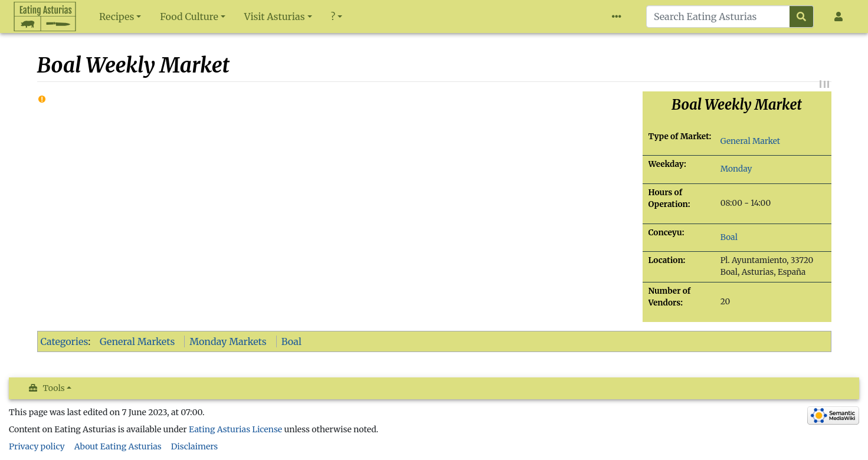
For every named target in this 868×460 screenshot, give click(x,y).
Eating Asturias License (235, 429)
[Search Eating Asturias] (718, 17)
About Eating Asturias (118, 446)
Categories (65, 341)
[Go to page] (802, 17)
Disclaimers (195, 446)
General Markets (137, 341)
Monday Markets (228, 341)
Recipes (117, 17)
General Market (750, 141)
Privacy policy (37, 446)
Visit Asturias (275, 17)
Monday (736, 169)
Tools (54, 388)
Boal (729, 237)
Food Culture (189, 17)
